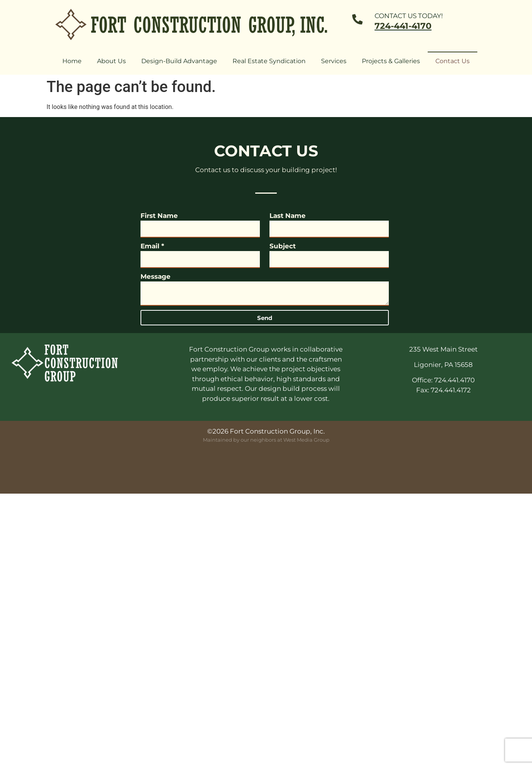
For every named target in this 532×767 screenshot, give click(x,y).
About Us (111, 61)
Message (156, 276)
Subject (283, 246)
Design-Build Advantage (179, 61)
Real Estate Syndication (269, 61)
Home (72, 61)
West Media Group (306, 440)
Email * (152, 246)
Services (334, 61)
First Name (159, 216)
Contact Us (453, 61)
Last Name (288, 216)
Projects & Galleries (391, 61)
